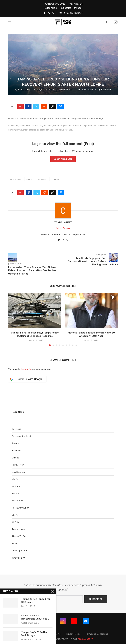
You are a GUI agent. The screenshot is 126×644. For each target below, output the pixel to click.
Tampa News (18, 529)
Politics (15, 493)
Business (16, 429)
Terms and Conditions (97, 634)
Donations (16, 179)
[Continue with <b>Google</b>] (27, 379)
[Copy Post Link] (52, 106)
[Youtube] (74, 621)
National (16, 486)
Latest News (51, 8)
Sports (15, 515)
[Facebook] (44, 13)
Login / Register (63, 159)
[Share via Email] (60, 106)
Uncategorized (19, 550)
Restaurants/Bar (20, 508)
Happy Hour (18, 465)
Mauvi (29, 179)
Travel (15, 543)
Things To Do (19, 536)
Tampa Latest (25, 89)
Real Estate (18, 500)
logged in (26, 369)
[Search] (106, 22)
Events (78, 8)
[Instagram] (53, 13)
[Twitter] (49, 13)
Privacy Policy (73, 634)
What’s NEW (18, 558)
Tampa (56, 179)
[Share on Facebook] (28, 106)
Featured (16, 450)
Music (15, 479)
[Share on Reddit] (44, 106)
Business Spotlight (21, 436)
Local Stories (18, 472)
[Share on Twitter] (36, 106)
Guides (15, 458)
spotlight (43, 179)
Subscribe (66, 8)
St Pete (16, 522)
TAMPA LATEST (85, 639)
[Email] (61, 13)
